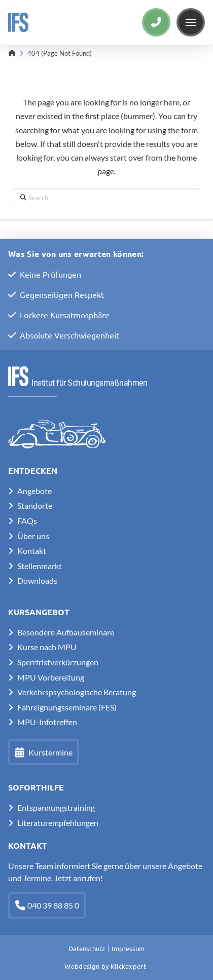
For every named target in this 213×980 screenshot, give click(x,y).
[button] (191, 22)
